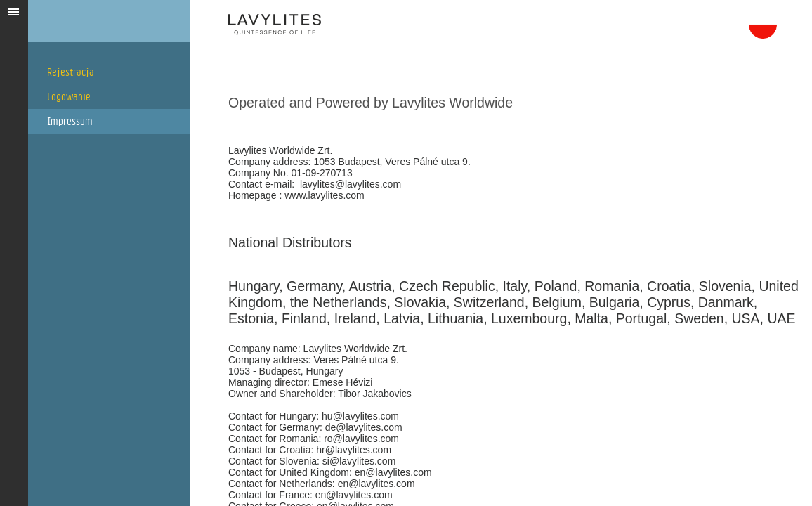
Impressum (70, 121)
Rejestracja (71, 72)
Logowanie (69, 97)
